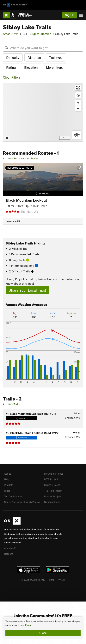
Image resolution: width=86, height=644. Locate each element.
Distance (34, 57)
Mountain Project (53, 474)
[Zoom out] (78, 108)
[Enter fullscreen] (78, 88)
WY (16, 34)
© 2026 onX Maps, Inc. (33, 580)
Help (7, 479)
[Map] (43, 112)
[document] (43, 628)
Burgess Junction (40, 34)
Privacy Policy (24, 625)
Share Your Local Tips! (27, 290)
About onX (10, 548)
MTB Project (51, 479)
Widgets (9, 485)
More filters (54, 67)
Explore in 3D (13, 221)
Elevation (31, 67)
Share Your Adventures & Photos (22, 502)
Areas (7, 34)
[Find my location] (78, 95)
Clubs (7, 491)
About (7, 474)
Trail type (56, 57)
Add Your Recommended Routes (21, 158)
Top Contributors (13, 496)
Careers (9, 554)
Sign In (70, 15)
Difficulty (13, 57)
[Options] (77, 135)
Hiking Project (52, 485)
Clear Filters (12, 77)
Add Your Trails (11, 404)
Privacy (61, 580)
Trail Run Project (53, 491)
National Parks (52, 502)
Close (43, 633)
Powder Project (53, 496)
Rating (11, 67)
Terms (51, 580)
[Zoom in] (78, 103)
